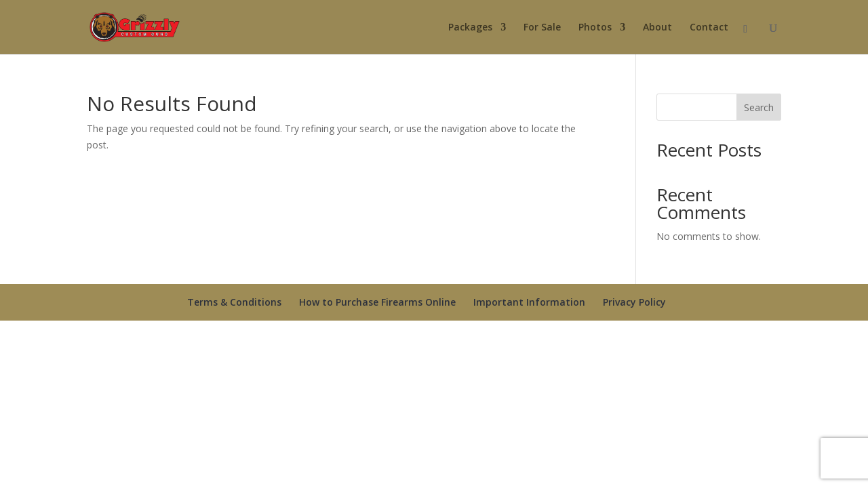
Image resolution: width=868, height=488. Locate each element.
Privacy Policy (634, 302)
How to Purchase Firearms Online (377, 302)
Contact (709, 28)
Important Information (529, 302)
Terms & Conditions (234, 302)
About (657, 28)
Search (759, 107)
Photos (595, 28)
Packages (470, 28)
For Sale (542, 28)
